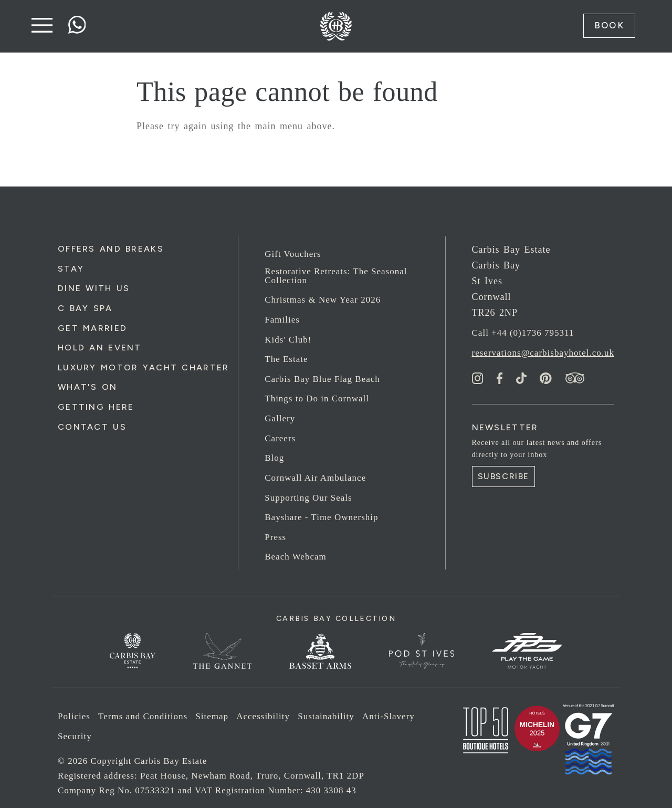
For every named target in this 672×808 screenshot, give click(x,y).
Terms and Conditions (143, 716)
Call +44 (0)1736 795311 (523, 333)
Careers (280, 438)
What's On (88, 387)
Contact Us (92, 427)
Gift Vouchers (293, 254)
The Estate (286, 359)
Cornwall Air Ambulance (315, 478)
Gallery (280, 418)
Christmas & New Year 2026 (323, 300)
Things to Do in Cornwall (317, 398)
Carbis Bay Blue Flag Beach (322, 379)
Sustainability (326, 716)
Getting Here (96, 407)
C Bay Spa (85, 308)
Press (275, 537)
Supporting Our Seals (308, 498)
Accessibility (263, 716)
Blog (274, 458)
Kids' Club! (288, 340)
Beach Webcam (295, 557)
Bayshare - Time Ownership (321, 517)
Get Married (92, 328)
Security (75, 736)
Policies (74, 716)
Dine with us (94, 288)
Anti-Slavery (388, 716)
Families (282, 320)
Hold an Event (100, 348)
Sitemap (212, 716)
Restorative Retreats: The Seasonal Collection (336, 276)
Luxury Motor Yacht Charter (143, 367)
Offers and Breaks (111, 249)
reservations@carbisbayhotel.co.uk (543, 353)
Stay (71, 269)
